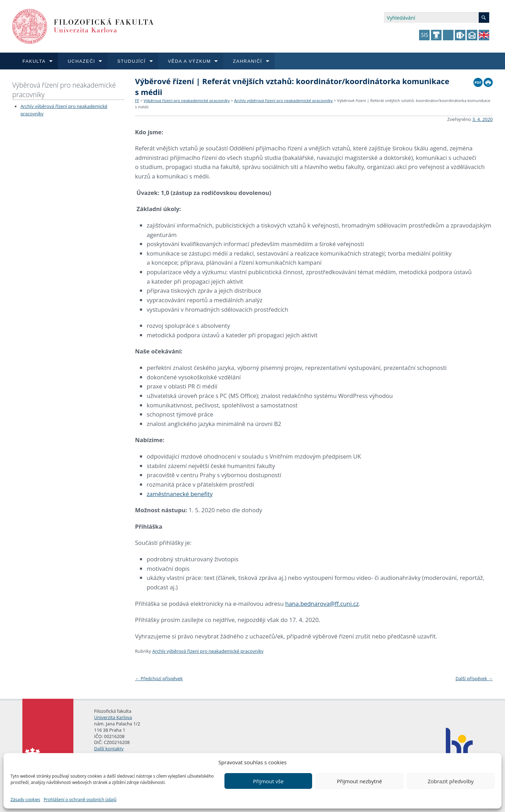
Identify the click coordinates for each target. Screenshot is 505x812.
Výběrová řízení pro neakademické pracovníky (64, 90)
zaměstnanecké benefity (180, 494)
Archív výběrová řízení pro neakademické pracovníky (284, 100)
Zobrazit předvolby (450, 781)
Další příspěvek (474, 678)
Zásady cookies (25, 800)
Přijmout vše (268, 781)
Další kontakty (109, 749)
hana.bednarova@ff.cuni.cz (322, 604)
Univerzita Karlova (113, 717)
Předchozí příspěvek (159, 678)
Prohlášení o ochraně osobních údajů (80, 800)
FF (137, 100)
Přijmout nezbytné (359, 781)
